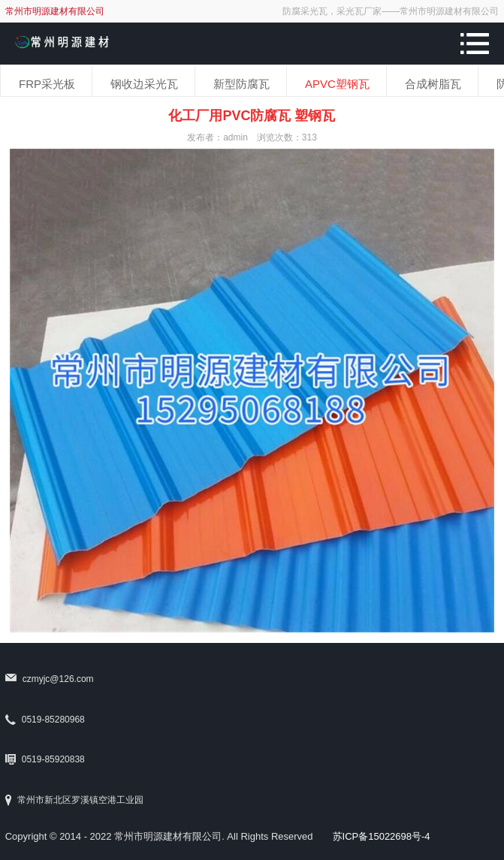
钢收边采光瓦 (144, 84)
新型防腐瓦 (241, 84)
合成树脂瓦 (433, 84)
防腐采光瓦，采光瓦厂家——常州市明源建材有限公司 (391, 11)
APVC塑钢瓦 (337, 84)
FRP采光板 (47, 84)
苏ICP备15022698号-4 (382, 836)
